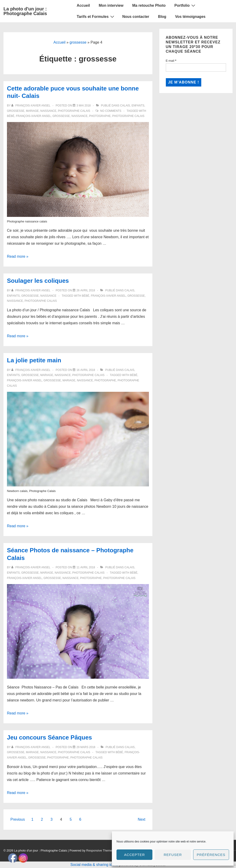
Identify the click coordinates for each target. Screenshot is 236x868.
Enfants (138, 106)
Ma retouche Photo (149, 5)
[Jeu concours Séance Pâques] (86, 747)
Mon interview (111, 5)
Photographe (100, 116)
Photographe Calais (74, 111)
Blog (162, 17)
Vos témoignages (190, 17)
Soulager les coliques (38, 281)
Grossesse (16, 111)
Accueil (83, 5)
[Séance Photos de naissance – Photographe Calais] (86, 567)
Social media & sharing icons (95, 865)
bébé (11, 116)
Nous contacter (136, 17)
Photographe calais (128, 116)
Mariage (32, 111)
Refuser (173, 855)
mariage (69, 380)
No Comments (111, 111)
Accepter (135, 855)
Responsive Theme (99, 850)
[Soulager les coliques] (86, 290)
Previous (18, 819)
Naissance (48, 111)
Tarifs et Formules (96, 16)
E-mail (171, 61)
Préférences (211, 855)
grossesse (78, 42)
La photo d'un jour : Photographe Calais (25, 11)
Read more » (18, 256)
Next (142, 819)
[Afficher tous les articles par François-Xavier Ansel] (31, 106)
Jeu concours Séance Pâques (49, 737)
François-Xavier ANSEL (33, 116)
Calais (125, 106)
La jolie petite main (34, 360)
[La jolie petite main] (86, 370)
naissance (80, 116)
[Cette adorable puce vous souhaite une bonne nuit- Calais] (83, 106)
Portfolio (185, 5)
